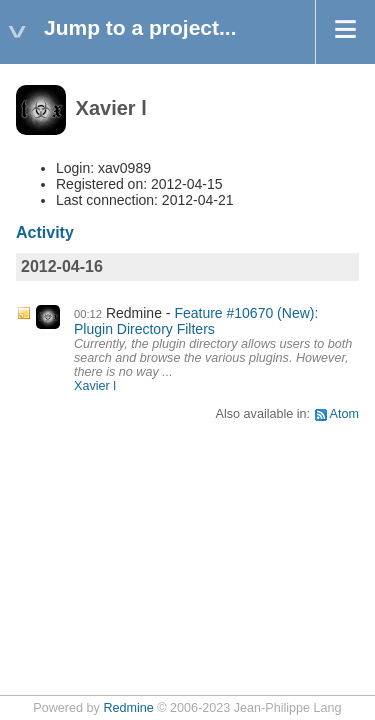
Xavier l (95, 386)
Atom (344, 414)
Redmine (128, 708)
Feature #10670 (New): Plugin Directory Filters (196, 321)
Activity (45, 232)
